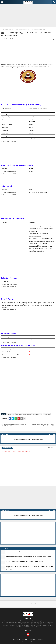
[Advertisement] (28, 16)
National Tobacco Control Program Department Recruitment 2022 (21, 551)
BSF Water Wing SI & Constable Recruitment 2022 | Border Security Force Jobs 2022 (24, 561)
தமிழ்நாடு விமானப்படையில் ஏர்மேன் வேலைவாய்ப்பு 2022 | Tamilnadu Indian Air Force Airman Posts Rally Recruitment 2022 (30, 567)
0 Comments (51, 448)
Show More (52, 510)
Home (3, 30)
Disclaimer (25, 639)
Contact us (41, 639)
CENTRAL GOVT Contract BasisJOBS (23, 414)
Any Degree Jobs (11, 414)
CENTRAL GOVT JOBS (37, 414)
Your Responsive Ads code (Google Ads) (28, 604)
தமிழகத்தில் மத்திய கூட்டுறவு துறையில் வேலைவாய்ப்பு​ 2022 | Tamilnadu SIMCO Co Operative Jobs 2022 (29, 556)
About (19, 639)
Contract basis (8, 30)
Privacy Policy (33, 639)
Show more (52, 434)
